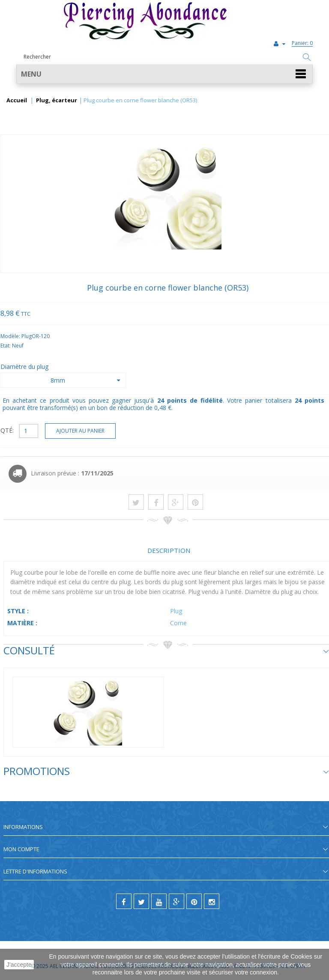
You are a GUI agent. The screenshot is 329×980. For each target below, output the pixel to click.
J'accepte (19, 965)
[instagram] (212, 901)
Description (169, 550)
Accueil (17, 101)
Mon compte (21, 849)
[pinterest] (194, 901)
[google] (176, 901)
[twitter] (141, 901)
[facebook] (124, 901)
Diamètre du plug (25, 367)
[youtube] (159, 901)
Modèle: (11, 336)
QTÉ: (7, 430)
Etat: (6, 346)
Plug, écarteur (57, 101)
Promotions (37, 771)
